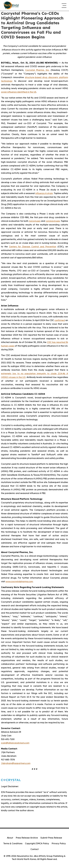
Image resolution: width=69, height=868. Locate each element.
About (10, 838)
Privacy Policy (59, 843)
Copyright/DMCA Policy (37, 843)
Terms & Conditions (13, 843)
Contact (35, 849)
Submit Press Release (51, 838)
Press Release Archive (27, 838)
